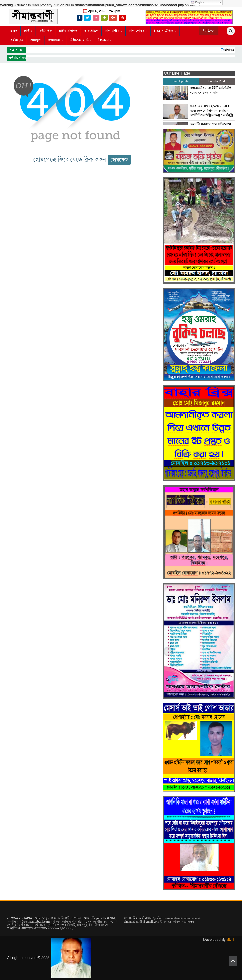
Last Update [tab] (181, 81)
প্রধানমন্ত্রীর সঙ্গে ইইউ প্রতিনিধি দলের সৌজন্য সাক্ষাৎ (210, 90)
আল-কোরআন (138, 31)
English (198, 2)
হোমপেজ (119, 160)
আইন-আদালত (68, 31)
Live (209, 31)
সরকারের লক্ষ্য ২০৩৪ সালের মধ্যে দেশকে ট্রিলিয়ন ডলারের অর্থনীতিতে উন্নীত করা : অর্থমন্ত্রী (211, 111)
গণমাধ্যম (55, 40)
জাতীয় (28, 31)
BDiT (231, 940)
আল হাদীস (114, 31)
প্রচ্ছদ (14, 31)
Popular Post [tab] (217, 81)
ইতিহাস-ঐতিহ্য (165, 31)
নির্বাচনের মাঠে (81, 40)
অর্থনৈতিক (45, 31)
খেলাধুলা (35, 40)
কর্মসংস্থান (17, 40)
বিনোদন (105, 40)
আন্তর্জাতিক (91, 31)
